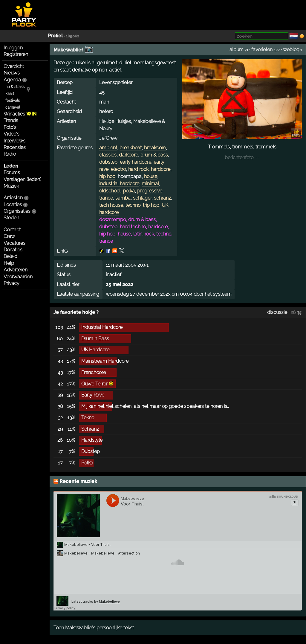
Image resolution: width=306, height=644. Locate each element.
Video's (12, 134)
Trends (11, 120)
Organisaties (17, 211)
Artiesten (13, 198)
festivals (13, 100)
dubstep (108, 162)
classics (108, 155)
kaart (10, 94)
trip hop (151, 205)
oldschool (110, 191)
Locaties (13, 205)
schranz (162, 198)
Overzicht (14, 66)
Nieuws (12, 73)
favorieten (262, 50)
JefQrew (108, 138)
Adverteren (16, 270)
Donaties (13, 250)
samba (123, 198)
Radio (10, 154)
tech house (111, 205)
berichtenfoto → (242, 158)
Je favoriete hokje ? (76, 312)
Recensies (15, 147)
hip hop (107, 176)
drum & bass (154, 155)
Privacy (12, 283)
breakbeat (131, 148)
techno (133, 205)
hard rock (138, 169)
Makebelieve (147, 121)
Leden (11, 166)
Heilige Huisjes (115, 121)
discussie (277, 312)
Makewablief (68, 50)
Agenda (12, 80)
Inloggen (13, 48)
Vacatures (14, 243)
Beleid (10, 256)
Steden (11, 218)
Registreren (16, 54)
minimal (150, 184)
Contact (12, 230)
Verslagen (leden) (22, 179)
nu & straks (15, 87)
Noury (106, 129)
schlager (142, 198)
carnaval (13, 107)
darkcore (128, 155)
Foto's (10, 127)
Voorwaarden (18, 277)
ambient (108, 148)
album (237, 50)
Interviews (14, 141)
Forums (12, 173)
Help (9, 263)
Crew (9, 236)
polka (129, 191)
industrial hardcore (119, 184)
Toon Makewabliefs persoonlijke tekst (94, 628)
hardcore (161, 169)
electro (118, 169)
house (151, 176)
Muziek (11, 186)
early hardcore (136, 162)
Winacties (20, 114)
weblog (291, 50)
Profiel (55, 36)
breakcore (155, 148)
